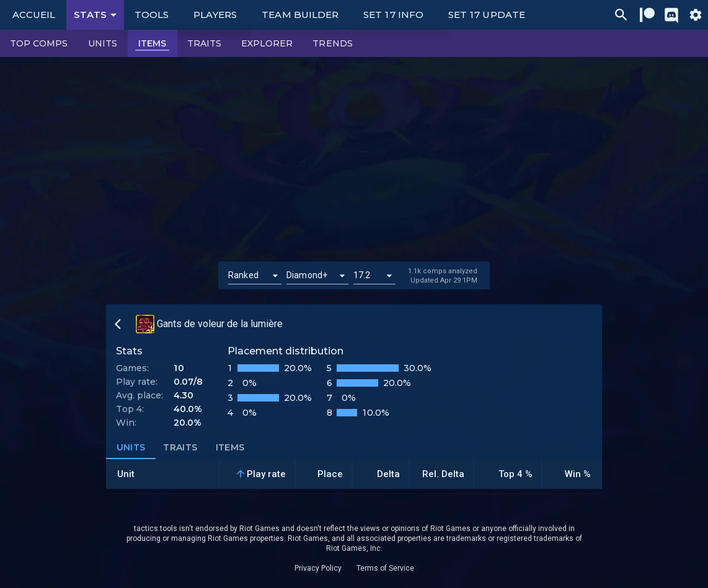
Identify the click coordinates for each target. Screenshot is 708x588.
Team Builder (300, 15)
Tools (152, 15)
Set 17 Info (393, 15)
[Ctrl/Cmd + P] (621, 15)
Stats (97, 15)
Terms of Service (385, 568)
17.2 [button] (362, 275)
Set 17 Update (487, 15)
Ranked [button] (243, 275)
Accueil (34, 15)
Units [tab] (131, 448)
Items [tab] (230, 448)
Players (215, 15)
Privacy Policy (318, 568)
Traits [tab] (180, 448)
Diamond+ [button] (307, 275)
